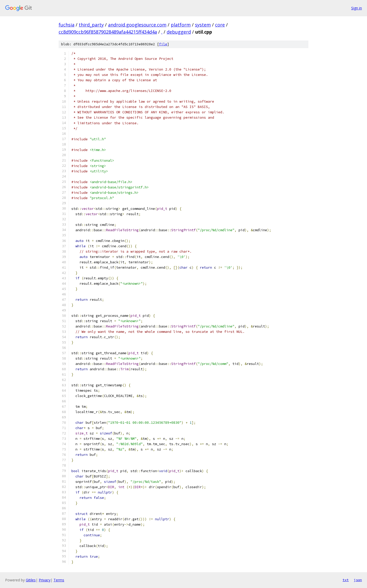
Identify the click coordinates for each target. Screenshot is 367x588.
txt (346, 580)
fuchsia (67, 25)
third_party (91, 25)
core (220, 25)
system (203, 25)
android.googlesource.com (137, 25)
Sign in (357, 8)
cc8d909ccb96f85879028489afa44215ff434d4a (108, 32)
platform (181, 25)
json (358, 580)
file (163, 44)
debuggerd (179, 32)
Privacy (45, 580)
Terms (59, 580)
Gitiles (31, 580)
